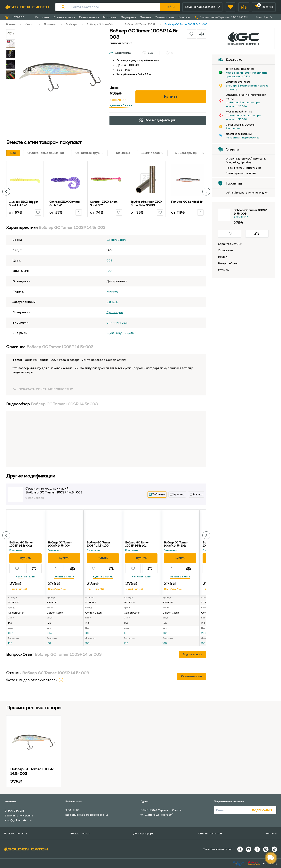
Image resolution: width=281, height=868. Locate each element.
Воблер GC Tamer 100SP (140, 24)
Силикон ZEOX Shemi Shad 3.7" (104, 203)
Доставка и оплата (15, 834)
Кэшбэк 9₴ (118, 100)
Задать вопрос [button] (193, 654)
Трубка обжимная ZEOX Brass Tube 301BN (146, 203)
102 (165, 633)
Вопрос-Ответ (228, 264)
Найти (170, 7)
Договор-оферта (144, 834)
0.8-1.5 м (112, 302)
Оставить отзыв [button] (192, 676)
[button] (230, 7)
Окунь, (121, 333)
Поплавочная (89, 17)
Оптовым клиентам (210, 834)
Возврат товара (80, 834)
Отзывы (224, 270)
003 (109, 260)
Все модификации (158, 120)
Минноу (112, 292)
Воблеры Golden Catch (101, 24)
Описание (225, 250)
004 (49, 633)
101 (126, 633)
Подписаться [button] (262, 810)
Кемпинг (184, 17)
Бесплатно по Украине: (224, 17)
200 (204, 633)
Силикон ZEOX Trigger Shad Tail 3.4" (23, 203)
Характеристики (230, 244)
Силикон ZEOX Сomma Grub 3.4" (64, 203)
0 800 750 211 (14, 811)
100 (109, 271)
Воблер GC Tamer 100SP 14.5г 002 (21, 544)
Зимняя (146, 17)
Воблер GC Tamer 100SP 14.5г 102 (176, 544)
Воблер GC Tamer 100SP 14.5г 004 (60, 544)
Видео (223, 257)
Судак (131, 333)
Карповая (42, 17)
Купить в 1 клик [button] (121, 105)
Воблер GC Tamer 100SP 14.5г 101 (137, 544)
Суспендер (115, 312)
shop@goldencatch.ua (18, 820)
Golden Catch (116, 240)
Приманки (50, 24)
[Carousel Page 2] (11, 44)
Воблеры (72, 24)
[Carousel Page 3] (11, 54)
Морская (110, 17)
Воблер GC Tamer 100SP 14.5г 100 (98, 544)
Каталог (30, 24)
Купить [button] (171, 96)
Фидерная (128, 17)
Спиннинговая (64, 17)
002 (11, 633)
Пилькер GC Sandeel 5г (187, 202)
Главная (11, 24)
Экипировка (165, 17)
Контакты (271, 834)
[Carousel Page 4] (11, 64)
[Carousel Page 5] (11, 75)
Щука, (111, 333)
